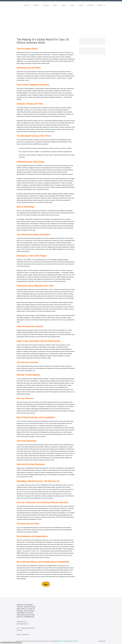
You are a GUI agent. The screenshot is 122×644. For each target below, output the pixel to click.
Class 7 (72, 5)
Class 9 (55, 5)
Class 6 (81, 5)
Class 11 (36, 5)
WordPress (76, 641)
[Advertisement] (61, 21)
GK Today (90, 5)
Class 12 (27, 5)
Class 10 (46, 5)
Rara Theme (62, 641)
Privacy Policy (102, 641)
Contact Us (101, 5)
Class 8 (64, 5)
